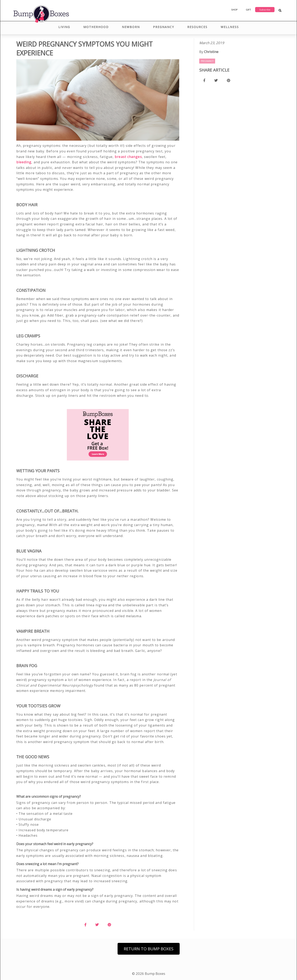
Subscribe (265, 10)
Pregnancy (164, 27)
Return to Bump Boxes (149, 949)
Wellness (230, 27)
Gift (248, 10)
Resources (197, 27)
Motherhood (96, 27)
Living (64, 27)
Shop (234, 10)
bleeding (24, 162)
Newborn (131, 27)
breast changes (128, 157)
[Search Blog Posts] (280, 11)
